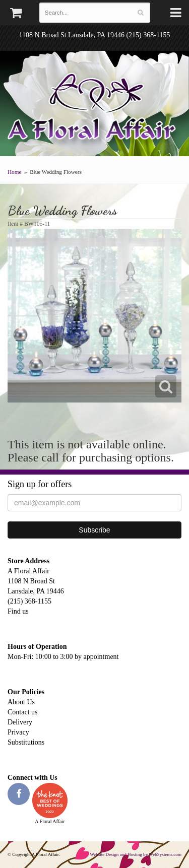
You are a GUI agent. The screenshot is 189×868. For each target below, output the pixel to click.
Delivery (20, 722)
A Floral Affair (94, 108)
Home (14, 172)
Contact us (23, 712)
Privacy (18, 732)
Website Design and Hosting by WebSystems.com (136, 854)
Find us (18, 611)
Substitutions (26, 742)
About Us (21, 702)
